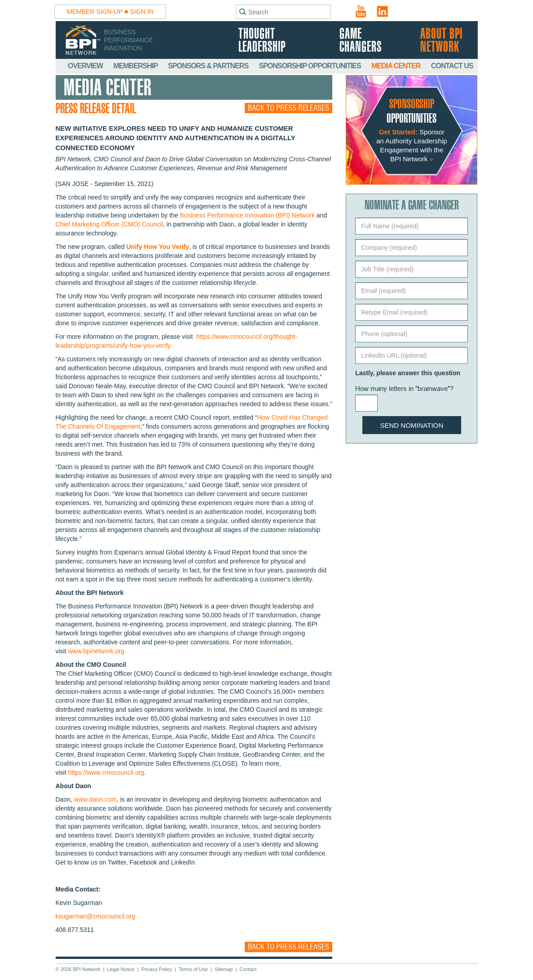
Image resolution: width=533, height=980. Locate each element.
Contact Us (452, 66)
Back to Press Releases (289, 108)
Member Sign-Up (95, 12)
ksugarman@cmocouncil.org (96, 916)
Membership (137, 66)
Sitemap (224, 969)
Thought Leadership (262, 41)
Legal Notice (121, 969)
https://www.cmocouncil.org (106, 772)
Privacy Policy (157, 969)
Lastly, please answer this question (408, 373)
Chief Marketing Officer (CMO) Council (109, 224)
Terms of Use (193, 969)
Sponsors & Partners (209, 66)
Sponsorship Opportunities (311, 66)
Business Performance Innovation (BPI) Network (247, 215)
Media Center (397, 66)
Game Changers (361, 41)
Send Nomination (412, 425)
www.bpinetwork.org (96, 651)
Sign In (142, 12)
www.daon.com (95, 799)
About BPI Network (441, 41)
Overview (86, 66)
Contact (248, 969)
